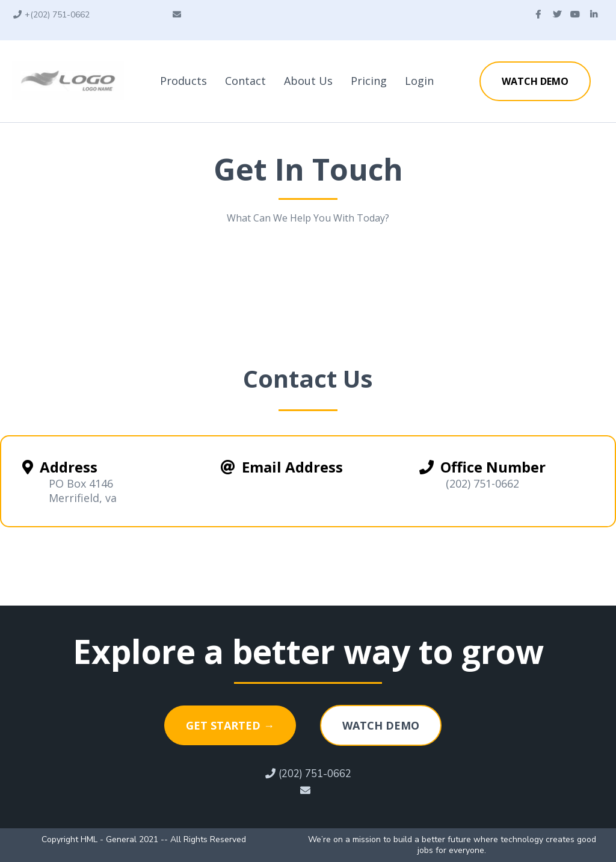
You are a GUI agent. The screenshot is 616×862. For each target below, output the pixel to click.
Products (183, 81)
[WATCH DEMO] (535, 81)
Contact (245, 81)
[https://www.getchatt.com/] (68, 80)
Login (419, 81)
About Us (308, 81)
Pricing (369, 81)
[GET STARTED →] (230, 725)
